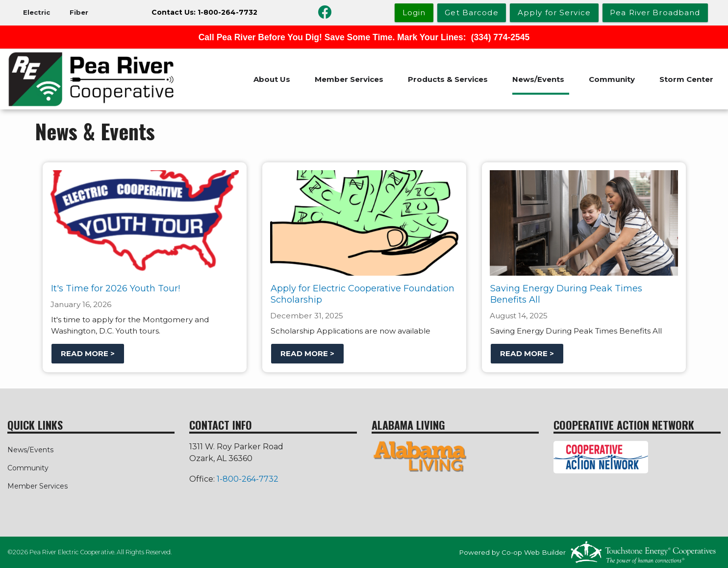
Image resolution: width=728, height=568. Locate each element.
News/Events (538, 79)
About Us (272, 79)
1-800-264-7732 (248, 479)
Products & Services (448, 79)
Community (612, 79)
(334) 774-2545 (501, 37)
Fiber (79, 12)
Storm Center (686, 79)
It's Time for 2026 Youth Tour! (115, 288)
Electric (37, 12)
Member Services (349, 79)
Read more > (87, 353)
